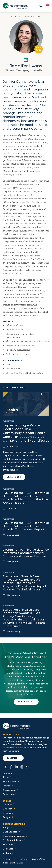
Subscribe (13, 758)
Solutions (10, 794)
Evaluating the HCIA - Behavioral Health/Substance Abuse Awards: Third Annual (26, 526)
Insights (9, 786)
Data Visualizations (15, 836)
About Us (9, 777)
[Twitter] (6, 767)
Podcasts (9, 849)
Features (9, 844)
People (8, 817)
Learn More (14, 477)
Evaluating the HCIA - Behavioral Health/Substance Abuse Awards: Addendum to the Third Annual (26, 498)
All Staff (16, 17)
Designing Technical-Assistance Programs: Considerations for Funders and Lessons (26, 553)
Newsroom (10, 790)
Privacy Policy (21, 859)
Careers (9, 804)
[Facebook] (11, 767)
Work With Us (26, 702)
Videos (8, 853)
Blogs (7, 827)
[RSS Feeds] (28, 767)
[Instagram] (22, 767)
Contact (9, 809)
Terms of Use (38, 859)
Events (8, 813)
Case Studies (11, 832)
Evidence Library (14, 840)
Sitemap (7, 859)
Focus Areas (11, 781)
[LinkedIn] (16, 767)
